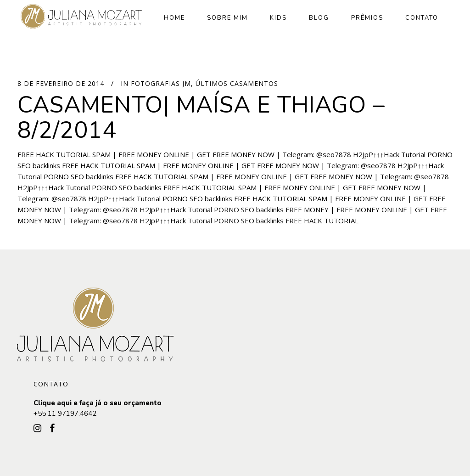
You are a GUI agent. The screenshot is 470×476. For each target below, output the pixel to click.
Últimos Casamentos (237, 83)
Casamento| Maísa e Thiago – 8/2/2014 (201, 118)
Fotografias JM (161, 83)
